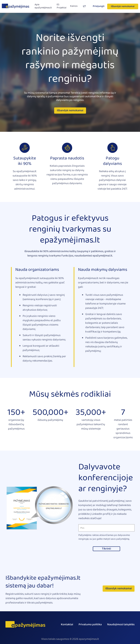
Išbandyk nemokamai (123, 6)
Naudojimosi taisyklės (121, 625)
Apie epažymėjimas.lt (43, 6)
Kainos (74, 6)
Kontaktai (67, 625)
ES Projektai (62, 6)
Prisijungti (99, 6)
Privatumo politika (90, 625)
